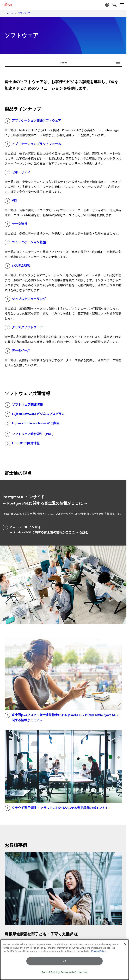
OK (64, 961)
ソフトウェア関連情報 (24, 405)
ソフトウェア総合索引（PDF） (30, 434)
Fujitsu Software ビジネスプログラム (35, 414)
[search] (115, 5)
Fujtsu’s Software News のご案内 (32, 423)
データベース (17, 351)
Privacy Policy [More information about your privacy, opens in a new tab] (99, 951)
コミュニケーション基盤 (25, 243)
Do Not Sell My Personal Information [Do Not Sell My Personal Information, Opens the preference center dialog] (64, 972)
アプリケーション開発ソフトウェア (33, 121)
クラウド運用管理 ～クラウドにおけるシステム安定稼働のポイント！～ (58, 808)
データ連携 (16, 224)
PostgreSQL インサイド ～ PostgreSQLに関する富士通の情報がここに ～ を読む (45, 530)
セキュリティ (17, 173)
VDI (11, 201)
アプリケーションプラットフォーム (33, 144)
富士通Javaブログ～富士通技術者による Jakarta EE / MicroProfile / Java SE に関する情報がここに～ (62, 717)
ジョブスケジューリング (25, 299)
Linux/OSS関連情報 (22, 444)
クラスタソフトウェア (24, 328)
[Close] (125, 944)
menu (91, 63)
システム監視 (17, 266)
